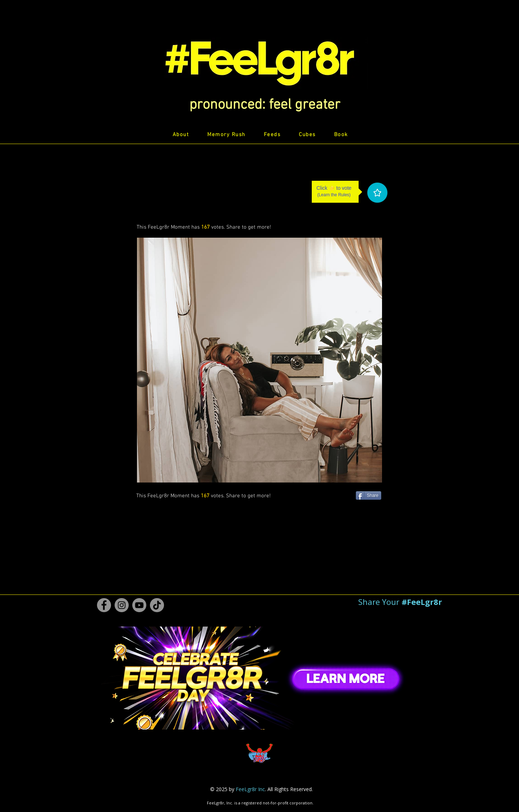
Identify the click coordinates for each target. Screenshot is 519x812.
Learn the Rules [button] (334, 195)
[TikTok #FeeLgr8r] (157, 605)
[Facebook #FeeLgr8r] (104, 605)
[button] (265, 105)
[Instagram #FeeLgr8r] (122, 605)
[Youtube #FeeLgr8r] (139, 605)
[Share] (369, 495)
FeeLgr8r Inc (250, 789)
